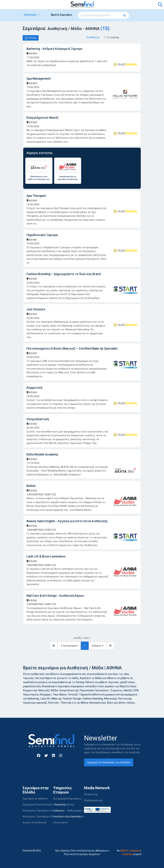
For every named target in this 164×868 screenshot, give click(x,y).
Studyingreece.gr (93, 800)
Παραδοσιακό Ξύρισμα (42, 235)
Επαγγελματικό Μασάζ (43, 118)
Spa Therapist (36, 196)
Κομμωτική (34, 388)
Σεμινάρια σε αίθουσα (35, 799)
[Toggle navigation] (27, 5)
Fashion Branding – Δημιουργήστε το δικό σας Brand (64, 274)
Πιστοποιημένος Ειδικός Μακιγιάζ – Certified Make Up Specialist (72, 348)
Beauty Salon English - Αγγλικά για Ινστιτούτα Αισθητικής (67, 521)
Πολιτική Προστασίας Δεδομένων (90, 851)
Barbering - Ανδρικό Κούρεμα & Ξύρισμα (54, 49)
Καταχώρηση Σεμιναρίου (67, 799)
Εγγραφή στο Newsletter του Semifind (109, 762)
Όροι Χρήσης (62, 851)
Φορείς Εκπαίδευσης (35, 822)
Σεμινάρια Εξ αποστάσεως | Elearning (44, 805)
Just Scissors (36, 309)
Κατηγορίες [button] (31, 14)
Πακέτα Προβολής (64, 805)
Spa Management (39, 79)
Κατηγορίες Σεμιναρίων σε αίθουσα (43, 811)
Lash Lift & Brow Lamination (46, 556)
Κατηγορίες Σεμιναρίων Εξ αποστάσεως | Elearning (52, 816)
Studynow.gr (91, 794)
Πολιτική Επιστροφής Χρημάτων (82, 854)
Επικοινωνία (60, 822)
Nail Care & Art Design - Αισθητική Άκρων (55, 596)
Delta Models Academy (42, 454)
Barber (31, 486)
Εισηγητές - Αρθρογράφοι (68, 811)
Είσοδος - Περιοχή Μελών (69, 816)
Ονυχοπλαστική (38, 419)
